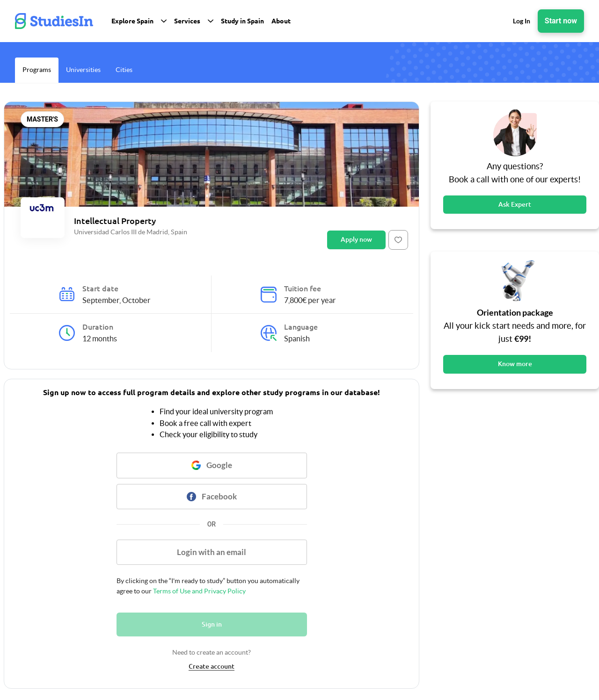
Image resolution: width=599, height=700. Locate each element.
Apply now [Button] (356, 239)
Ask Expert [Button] (515, 204)
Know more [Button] (515, 364)
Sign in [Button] (212, 624)
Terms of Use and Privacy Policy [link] (199, 591)
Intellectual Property (115, 221)
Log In (522, 21)
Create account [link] (212, 666)
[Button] (398, 240)
